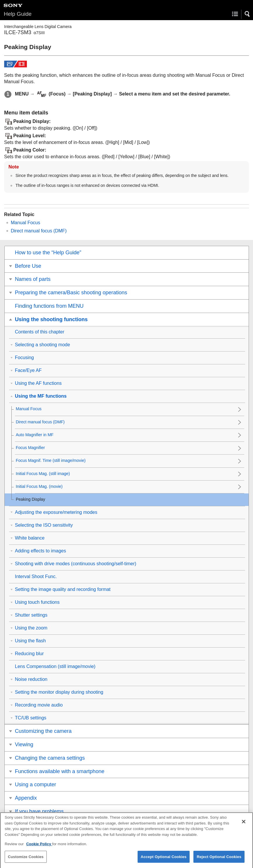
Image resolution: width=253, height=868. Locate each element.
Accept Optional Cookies (164, 861)
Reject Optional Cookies (219, 861)
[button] (247, 14)
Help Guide (18, 14)
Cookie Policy (39, 848)
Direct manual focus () (39, 231)
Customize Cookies (26, 861)
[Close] (244, 826)
